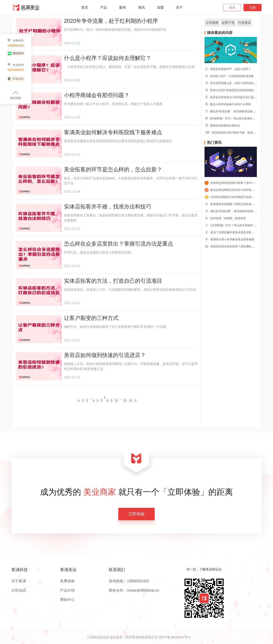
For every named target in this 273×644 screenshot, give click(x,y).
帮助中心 (67, 600)
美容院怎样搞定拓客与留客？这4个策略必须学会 (237, 183)
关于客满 (19, 581)
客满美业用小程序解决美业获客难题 (229, 239)
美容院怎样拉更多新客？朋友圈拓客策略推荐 (235, 246)
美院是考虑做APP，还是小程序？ (228, 69)
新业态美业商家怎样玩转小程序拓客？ (231, 190)
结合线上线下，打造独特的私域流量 (229, 76)
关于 (179, 7)
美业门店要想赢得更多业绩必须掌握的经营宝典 (236, 232)
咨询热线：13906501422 (129, 581)
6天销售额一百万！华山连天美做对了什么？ (234, 118)
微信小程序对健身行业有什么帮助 (228, 104)
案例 (122, 7)
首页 (85, 7)
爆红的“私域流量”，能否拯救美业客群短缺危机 (235, 111)
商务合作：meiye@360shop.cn (134, 590)
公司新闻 (212, 23)
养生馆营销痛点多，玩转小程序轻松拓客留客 (235, 83)
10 (116, 400)
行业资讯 (244, 23)
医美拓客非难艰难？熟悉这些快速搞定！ (232, 204)
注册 (253, 8)
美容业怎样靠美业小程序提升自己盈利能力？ (235, 97)
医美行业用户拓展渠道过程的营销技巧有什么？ (236, 90)
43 (125, 400)
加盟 (160, 7)
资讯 (142, 7)
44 (131, 400)
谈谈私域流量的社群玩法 (222, 126)
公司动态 (19, 590)
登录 (232, 8)
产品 (104, 7)
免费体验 (67, 581)
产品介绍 (67, 590)
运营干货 (228, 23)
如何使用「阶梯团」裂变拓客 (225, 218)
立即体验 (136, 514)
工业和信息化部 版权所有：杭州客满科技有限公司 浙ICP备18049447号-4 (139, 637)
